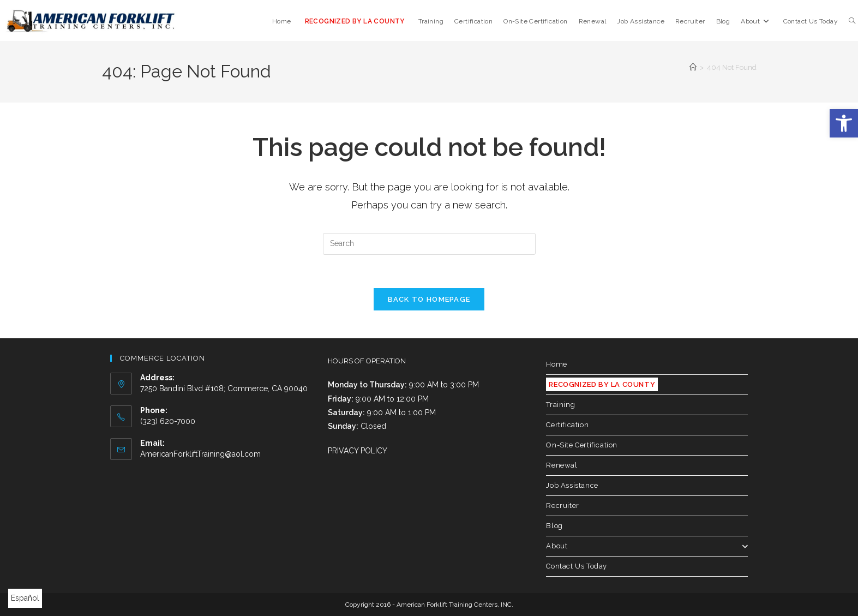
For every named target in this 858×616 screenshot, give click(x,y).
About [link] (647, 546)
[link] (844, 123)
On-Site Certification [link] (582, 445)
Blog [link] (554, 526)
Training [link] (560, 405)
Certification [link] (567, 425)
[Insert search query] (429, 244)
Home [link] (556, 364)
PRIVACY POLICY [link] (358, 451)
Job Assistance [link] (572, 485)
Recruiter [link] (562, 506)
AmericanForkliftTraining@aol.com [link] (200, 454)
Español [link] (25, 598)
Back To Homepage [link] (429, 299)
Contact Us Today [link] (577, 566)
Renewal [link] (562, 465)
